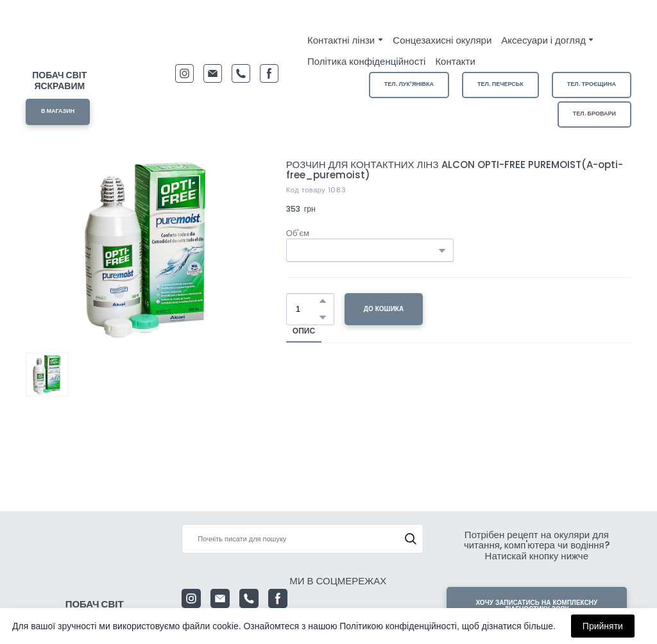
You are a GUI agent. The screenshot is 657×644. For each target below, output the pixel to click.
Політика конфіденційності (366, 61)
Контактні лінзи (341, 40)
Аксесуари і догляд (543, 40)
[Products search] (302, 539)
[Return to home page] (60, 44)
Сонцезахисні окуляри (442, 40)
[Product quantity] (307, 309)
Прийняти (603, 626)
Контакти (455, 61)
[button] (58, 112)
